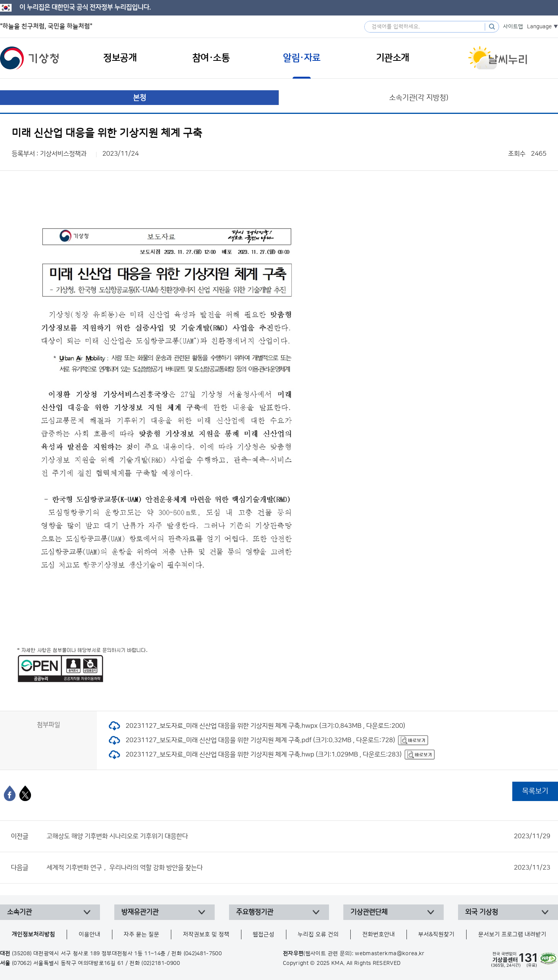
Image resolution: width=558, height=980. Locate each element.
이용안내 (90, 934)
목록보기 (535, 791)
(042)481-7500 (203, 954)
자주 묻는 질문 (141, 934)
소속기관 (19, 912)
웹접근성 (263, 934)
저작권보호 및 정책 (206, 934)
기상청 (29, 58)
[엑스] (25, 793)
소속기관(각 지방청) (419, 98)
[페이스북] (10, 793)
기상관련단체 (369, 912)
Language (539, 27)
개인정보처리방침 (33, 934)
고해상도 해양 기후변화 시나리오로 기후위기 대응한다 (298, 836)
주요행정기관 (255, 912)
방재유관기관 (140, 912)
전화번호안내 (379, 934)
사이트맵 (513, 27)
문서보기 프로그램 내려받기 (512, 934)
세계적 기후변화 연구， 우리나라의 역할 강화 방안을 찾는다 (298, 868)
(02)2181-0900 (161, 963)
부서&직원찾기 (436, 934)
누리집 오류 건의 (318, 934)
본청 (139, 98)
